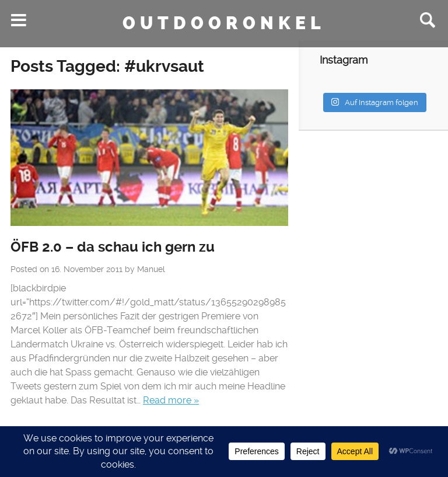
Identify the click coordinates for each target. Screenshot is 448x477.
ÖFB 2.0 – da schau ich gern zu (113, 247)
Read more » (171, 400)
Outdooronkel (224, 23)
